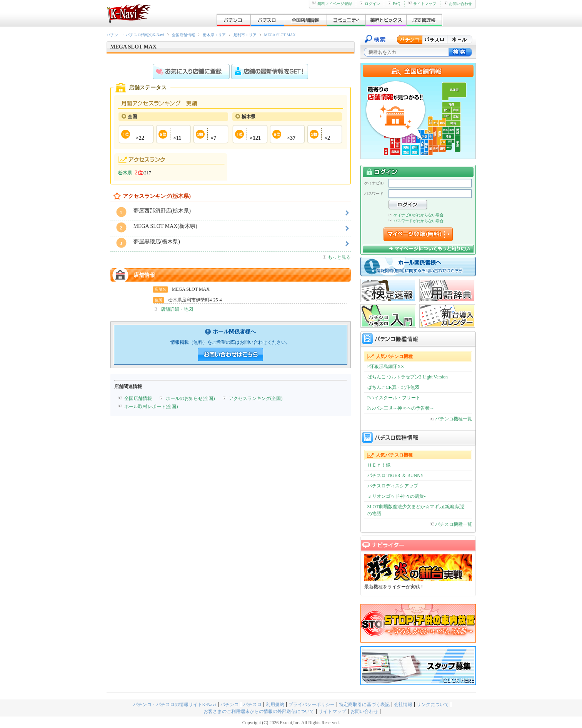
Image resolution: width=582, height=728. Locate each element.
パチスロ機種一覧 (451, 524)
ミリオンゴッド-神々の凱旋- (397, 496)
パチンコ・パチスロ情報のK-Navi (135, 35)
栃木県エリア (214, 35)
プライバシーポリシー (312, 705)
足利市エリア (245, 35)
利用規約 (275, 705)
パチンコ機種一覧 (451, 419)
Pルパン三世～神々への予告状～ (401, 408)
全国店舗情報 (183, 35)
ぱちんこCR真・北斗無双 (394, 387)
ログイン (370, 4)
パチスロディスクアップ (393, 486)
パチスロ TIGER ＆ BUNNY (396, 475)
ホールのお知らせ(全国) (190, 398)
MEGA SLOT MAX (280, 35)
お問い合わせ (458, 4)
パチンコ (230, 705)
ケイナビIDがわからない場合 (416, 215)
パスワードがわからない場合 (416, 221)
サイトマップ (422, 4)
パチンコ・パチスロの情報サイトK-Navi (175, 705)
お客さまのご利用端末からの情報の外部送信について (259, 711)
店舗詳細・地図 (177, 309)
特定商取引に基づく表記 (364, 705)
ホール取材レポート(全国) (151, 407)
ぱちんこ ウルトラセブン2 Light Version (408, 377)
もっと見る (337, 257)
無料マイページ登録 (332, 4)
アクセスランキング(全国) (256, 398)
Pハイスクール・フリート (394, 398)
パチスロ (252, 705)
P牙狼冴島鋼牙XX (386, 367)
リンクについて (433, 705)
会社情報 (403, 705)
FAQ (394, 4)
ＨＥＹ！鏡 (379, 465)
